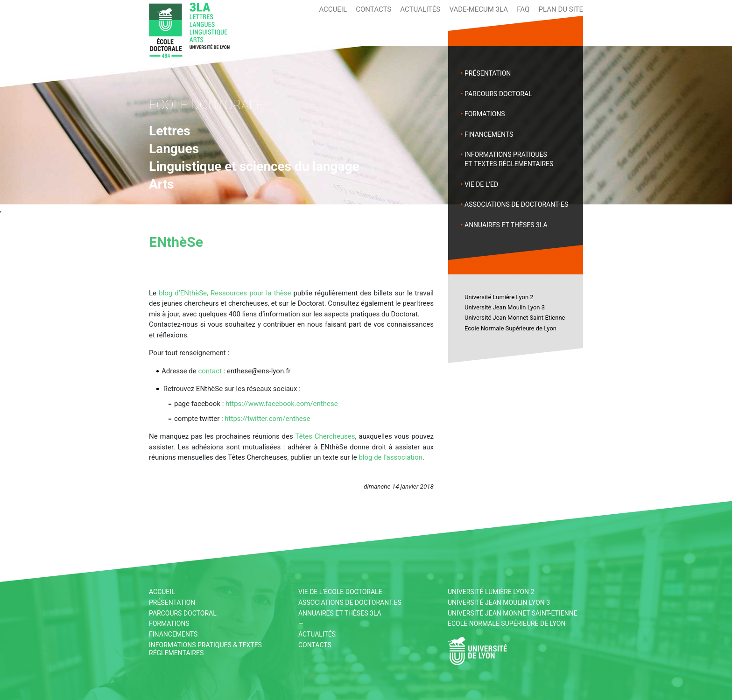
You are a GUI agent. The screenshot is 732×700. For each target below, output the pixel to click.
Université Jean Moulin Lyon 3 (505, 307)
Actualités (420, 9)
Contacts (373, 9)
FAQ (523, 9)
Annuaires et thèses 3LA (506, 225)
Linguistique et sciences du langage (254, 166)
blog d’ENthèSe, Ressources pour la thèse (225, 293)
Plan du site (561, 9)
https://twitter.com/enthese (267, 419)
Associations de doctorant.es (350, 602)
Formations (485, 114)
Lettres (170, 131)
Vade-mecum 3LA (479, 9)
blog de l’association (390, 457)
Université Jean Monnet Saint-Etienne (515, 318)
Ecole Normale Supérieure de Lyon (510, 328)
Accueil (333, 9)
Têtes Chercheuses (325, 436)
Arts (162, 184)
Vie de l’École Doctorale (340, 592)
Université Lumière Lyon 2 (499, 297)
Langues (174, 149)
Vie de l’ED (481, 184)
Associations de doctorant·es (516, 204)
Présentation (488, 73)
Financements (489, 134)
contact (210, 371)
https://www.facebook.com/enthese (282, 404)
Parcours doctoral (498, 94)
